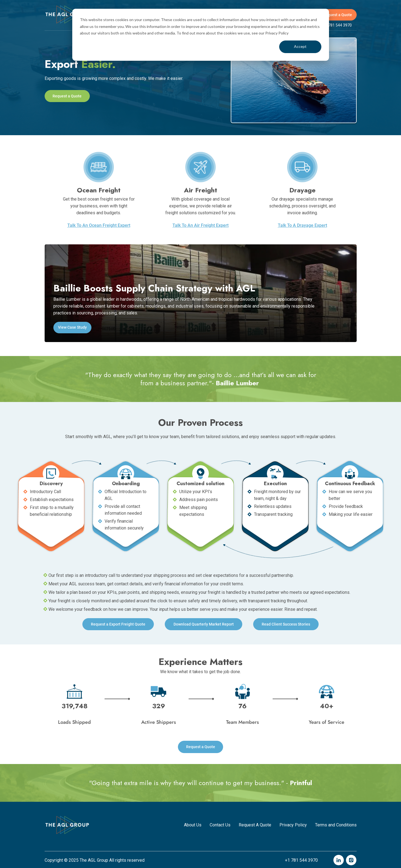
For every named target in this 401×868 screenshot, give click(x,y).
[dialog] (201, 35)
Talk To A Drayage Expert (302, 225)
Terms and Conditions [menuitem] (336, 824)
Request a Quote (337, 15)
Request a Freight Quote (117, 624)
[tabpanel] (201, 80)
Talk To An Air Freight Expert (200, 225)
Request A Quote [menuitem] (255, 824)
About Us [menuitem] (193, 824)
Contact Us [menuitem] (220, 824)
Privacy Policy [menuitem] (293, 824)
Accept (300, 46)
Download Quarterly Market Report (204, 624)
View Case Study (72, 327)
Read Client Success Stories (288, 624)
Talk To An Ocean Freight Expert (99, 225)
